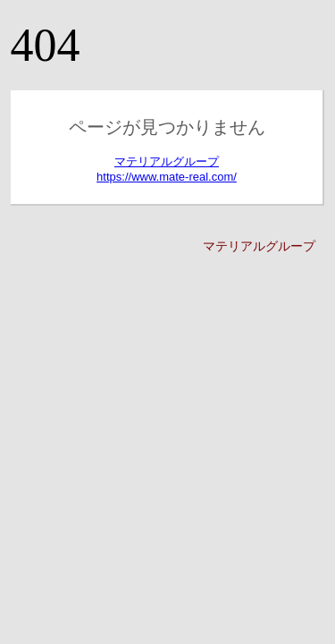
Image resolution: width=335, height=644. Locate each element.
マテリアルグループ (259, 246)
